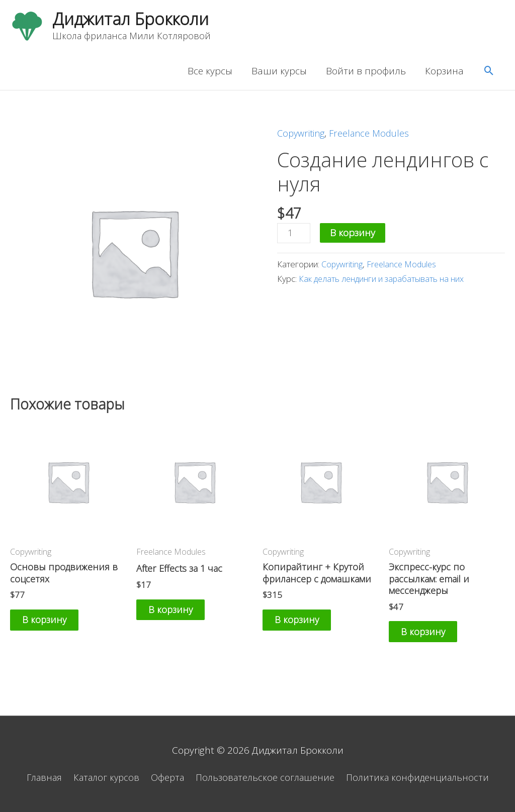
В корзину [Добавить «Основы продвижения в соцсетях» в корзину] (53, 625)
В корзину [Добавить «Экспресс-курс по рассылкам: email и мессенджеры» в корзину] (432, 637)
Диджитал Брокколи (136, 20)
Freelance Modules (374, 135)
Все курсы (210, 73)
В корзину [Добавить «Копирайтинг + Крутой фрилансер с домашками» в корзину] (305, 625)
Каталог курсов (103, 777)
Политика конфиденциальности (424, 777)
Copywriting (303, 135)
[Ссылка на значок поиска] (489, 73)
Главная (36, 777)
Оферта (167, 777)
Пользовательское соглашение (268, 777)
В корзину (354, 235)
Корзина (444, 73)
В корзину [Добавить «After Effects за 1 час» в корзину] (179, 614)
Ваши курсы (279, 73)
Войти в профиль (366, 73)
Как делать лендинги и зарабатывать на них (384, 282)
